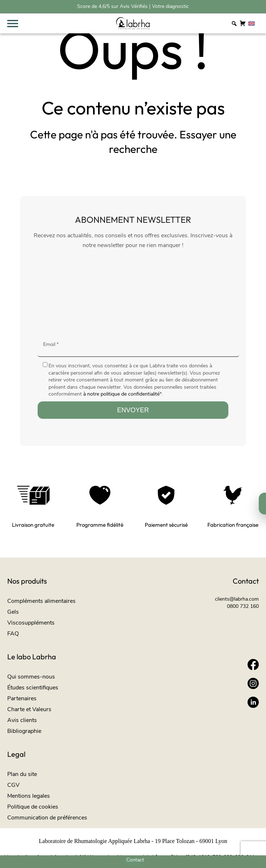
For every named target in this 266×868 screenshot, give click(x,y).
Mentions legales (29, 796)
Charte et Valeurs (29, 709)
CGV (13, 785)
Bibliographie (24, 731)
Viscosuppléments (31, 623)
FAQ (13, 634)
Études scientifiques (33, 688)
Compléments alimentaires (41, 601)
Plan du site (22, 774)
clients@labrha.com (237, 599)
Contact (135, 860)
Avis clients (22, 720)
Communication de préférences (47, 818)
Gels (13, 612)
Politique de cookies (33, 807)
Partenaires (22, 698)
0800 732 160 (243, 606)
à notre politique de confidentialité (121, 394)
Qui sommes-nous (31, 677)
